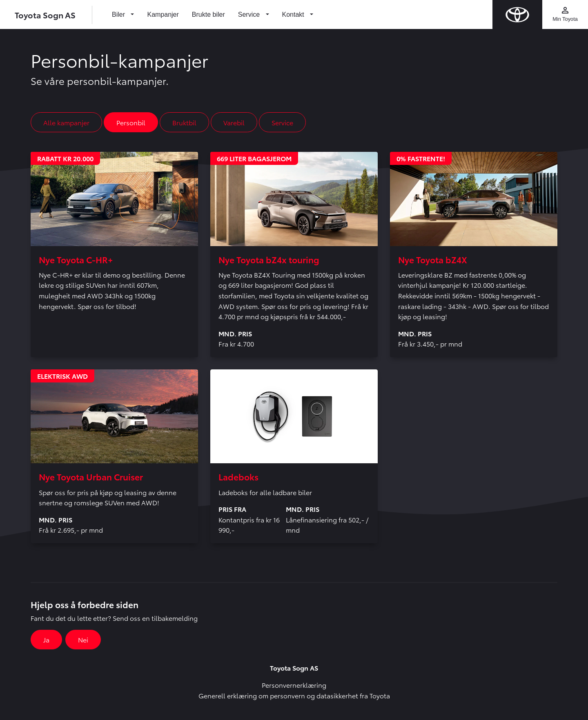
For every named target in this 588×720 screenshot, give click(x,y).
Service (282, 122)
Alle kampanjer (66, 122)
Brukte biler (208, 14)
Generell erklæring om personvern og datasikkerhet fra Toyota (294, 695)
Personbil (131, 122)
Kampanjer (163, 14)
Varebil (234, 122)
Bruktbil (184, 122)
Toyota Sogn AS (45, 15)
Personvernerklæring (294, 685)
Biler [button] (119, 14)
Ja (46, 639)
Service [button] (250, 14)
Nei (83, 639)
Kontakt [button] (294, 14)
